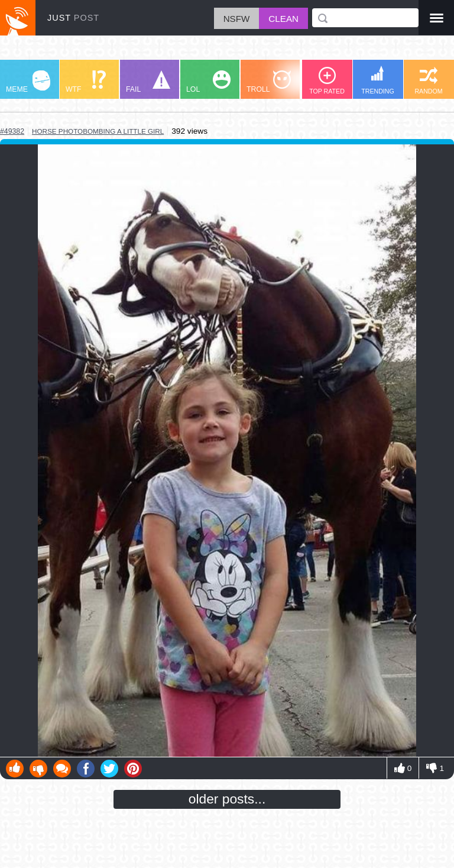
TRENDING (378, 80)
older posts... (227, 799)
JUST (73, 18)
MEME (28, 82)
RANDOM (428, 81)
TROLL (269, 82)
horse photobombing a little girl (98, 131)
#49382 (12, 131)
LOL (208, 82)
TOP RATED (327, 81)
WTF (86, 82)
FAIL (148, 82)
